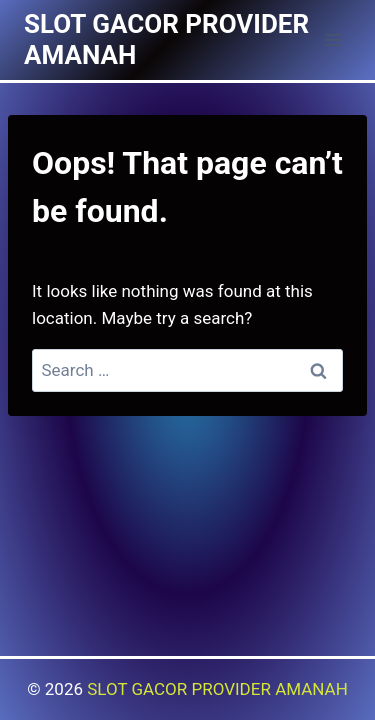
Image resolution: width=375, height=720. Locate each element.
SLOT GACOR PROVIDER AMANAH (217, 689)
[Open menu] (332, 39)
